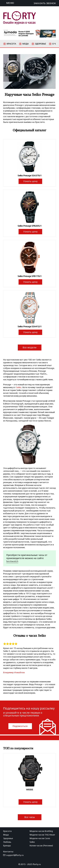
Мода (6, 835)
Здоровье (8, 838)
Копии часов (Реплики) (41, 846)
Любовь (7, 842)
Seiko (19, 387)
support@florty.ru (15, 855)
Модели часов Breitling (41, 831)
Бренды (7, 846)
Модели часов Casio (40, 838)
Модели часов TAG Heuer (42, 835)
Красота (7, 831)
